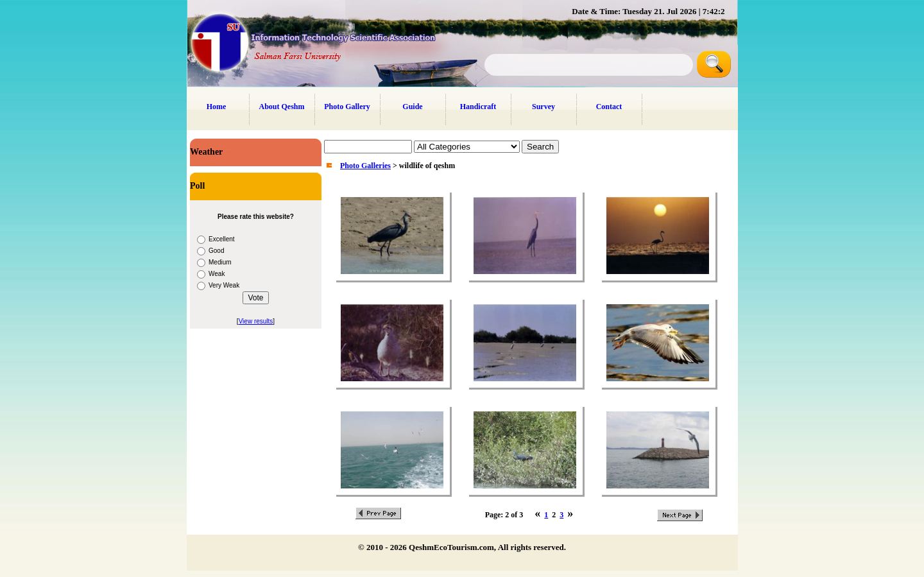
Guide (412, 107)
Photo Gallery (347, 107)
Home (217, 107)
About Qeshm (281, 107)
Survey (543, 107)
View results (256, 321)
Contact (609, 107)
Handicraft (478, 107)
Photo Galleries (365, 166)
